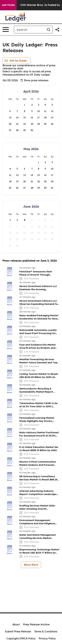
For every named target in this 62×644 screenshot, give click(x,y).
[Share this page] (57, 30)
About (16, 624)
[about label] (21, 279)
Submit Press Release (18, 631)
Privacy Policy (47, 638)
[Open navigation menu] (6, 30)
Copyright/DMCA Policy (21, 638)
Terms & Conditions (46, 631)
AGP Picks (8, 5)
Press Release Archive (36, 624)
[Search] (29, 30)
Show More (31, 565)
